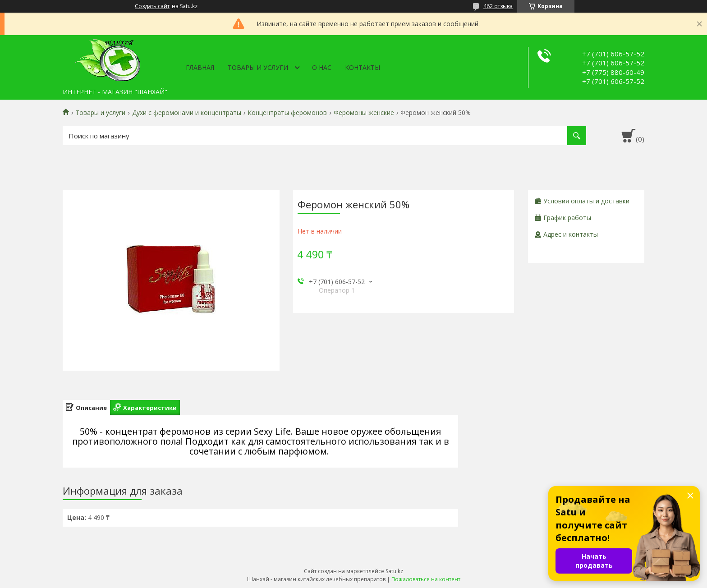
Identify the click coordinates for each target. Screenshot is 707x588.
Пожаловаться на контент (426, 579)
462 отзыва (498, 6)
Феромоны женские (364, 113)
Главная (200, 67)
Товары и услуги (258, 67)
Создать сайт (152, 6)
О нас (322, 67)
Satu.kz (394, 571)
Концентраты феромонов (287, 113)
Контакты (363, 67)
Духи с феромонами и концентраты (187, 113)
